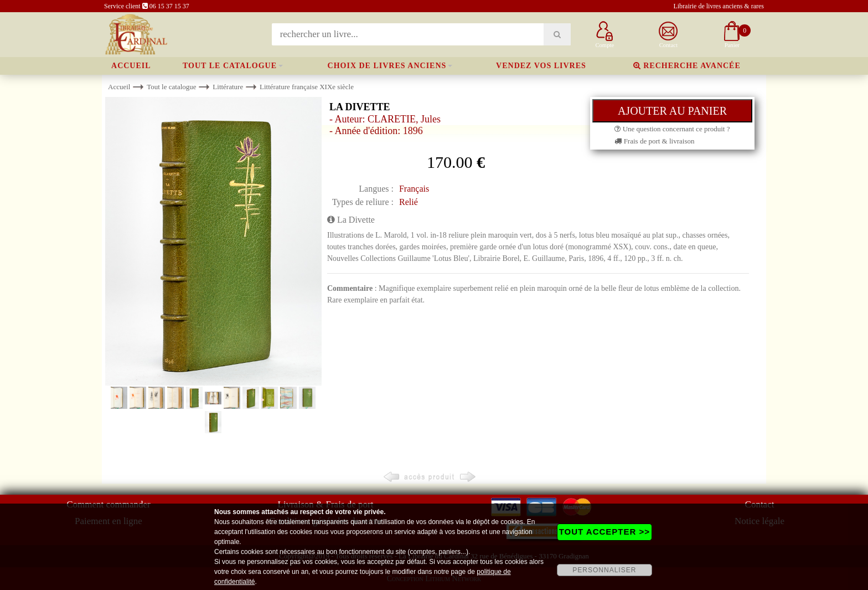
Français (414, 189)
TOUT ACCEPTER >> (604, 532)
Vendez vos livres (541, 66)
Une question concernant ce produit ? (672, 129)
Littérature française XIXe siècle (307, 87)
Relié (409, 202)
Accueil (131, 66)
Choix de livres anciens (387, 66)
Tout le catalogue (230, 66)
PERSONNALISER (604, 570)
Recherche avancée (687, 66)
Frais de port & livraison (654, 141)
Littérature (228, 87)
